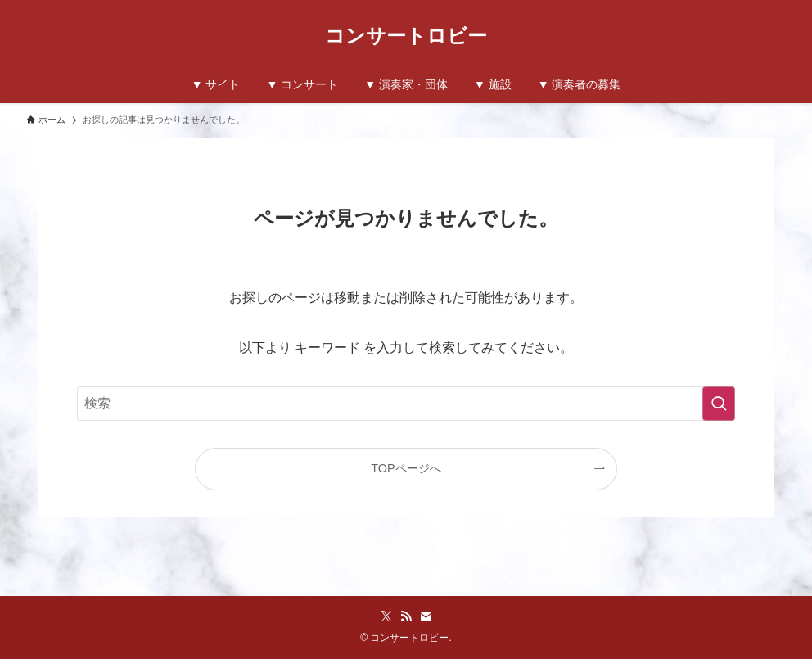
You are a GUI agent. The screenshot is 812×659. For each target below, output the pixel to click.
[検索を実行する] (719, 404)
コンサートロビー (406, 36)
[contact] (426, 616)
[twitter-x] (386, 616)
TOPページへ (406, 468)
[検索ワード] (406, 404)
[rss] (406, 616)
